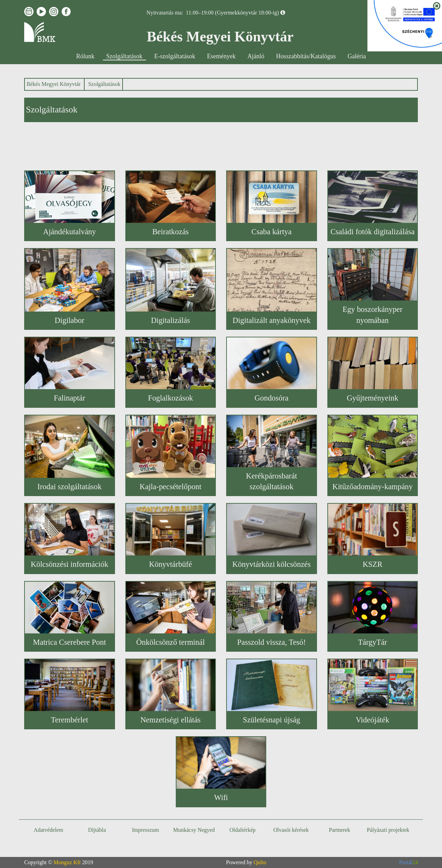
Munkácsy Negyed (194, 830)
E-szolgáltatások (175, 56)
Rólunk (85, 56)
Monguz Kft (67, 862)
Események (222, 56)
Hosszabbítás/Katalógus (306, 56)
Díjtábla (97, 830)
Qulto (260, 862)
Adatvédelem (49, 830)
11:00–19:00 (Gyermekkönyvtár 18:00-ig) (232, 13)
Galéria (357, 56)
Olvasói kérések (291, 830)
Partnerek (340, 830)
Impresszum (145, 830)
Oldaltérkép (242, 830)
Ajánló (256, 56)
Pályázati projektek (388, 830)
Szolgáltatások (124, 56)
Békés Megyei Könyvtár (54, 84)
